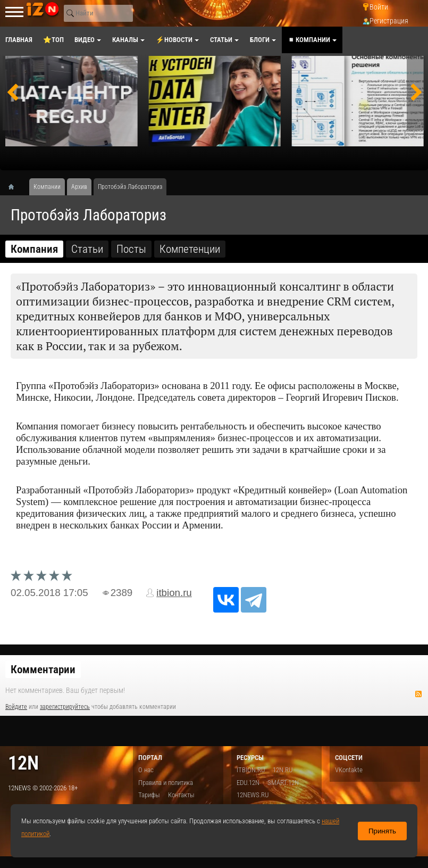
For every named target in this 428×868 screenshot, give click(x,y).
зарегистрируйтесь (65, 707)
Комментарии (43, 669)
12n (23, 763)
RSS (418, 694)
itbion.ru (174, 593)
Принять (382, 831)
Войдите (16, 707)
